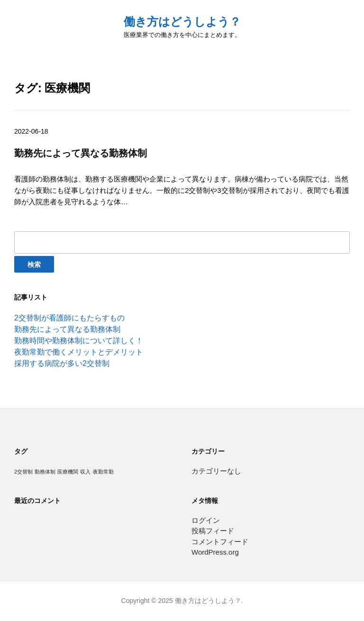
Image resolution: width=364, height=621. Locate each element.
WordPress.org (215, 552)
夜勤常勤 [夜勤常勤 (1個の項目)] (103, 472)
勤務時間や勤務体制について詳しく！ (79, 341)
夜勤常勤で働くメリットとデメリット (79, 352)
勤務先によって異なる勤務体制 (67, 329)
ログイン (206, 520)
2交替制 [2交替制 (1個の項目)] (23, 472)
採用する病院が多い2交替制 (62, 363)
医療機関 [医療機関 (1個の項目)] (68, 472)
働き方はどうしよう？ (182, 22)
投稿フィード (213, 531)
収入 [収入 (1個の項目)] (85, 472)
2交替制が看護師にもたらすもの (69, 318)
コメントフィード (220, 542)
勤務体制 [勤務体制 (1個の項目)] (45, 472)
